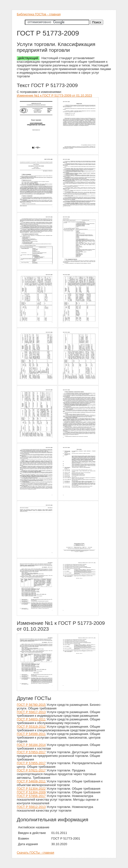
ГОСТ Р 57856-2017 (31, 796)
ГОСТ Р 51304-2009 (31, 792)
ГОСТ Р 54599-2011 (31, 734)
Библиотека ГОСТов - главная (39, 14)
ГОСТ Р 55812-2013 (31, 807)
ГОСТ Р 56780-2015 (31, 705)
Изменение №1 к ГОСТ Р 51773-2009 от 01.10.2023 (54, 95)
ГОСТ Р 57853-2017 (31, 752)
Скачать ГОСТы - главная (36, 853)
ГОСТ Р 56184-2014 (31, 745)
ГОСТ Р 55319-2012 (31, 727)
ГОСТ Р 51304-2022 (31, 789)
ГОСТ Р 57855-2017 (31, 763)
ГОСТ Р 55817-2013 (31, 712)
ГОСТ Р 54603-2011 (31, 719)
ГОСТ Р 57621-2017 (31, 770)
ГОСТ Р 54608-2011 (31, 781)
